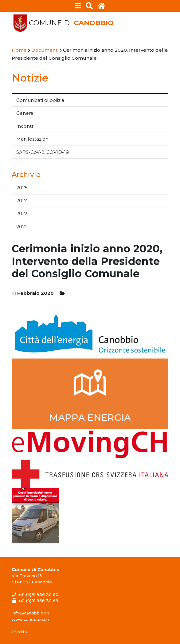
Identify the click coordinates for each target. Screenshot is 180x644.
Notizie (30, 78)
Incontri (25, 126)
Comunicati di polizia (40, 100)
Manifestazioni (33, 139)
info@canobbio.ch (30, 613)
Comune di (71, 23)
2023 (22, 213)
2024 (22, 200)
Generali (26, 113)
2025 (22, 188)
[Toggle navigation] (78, 6)
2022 (22, 227)
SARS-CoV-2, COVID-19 (43, 152)
